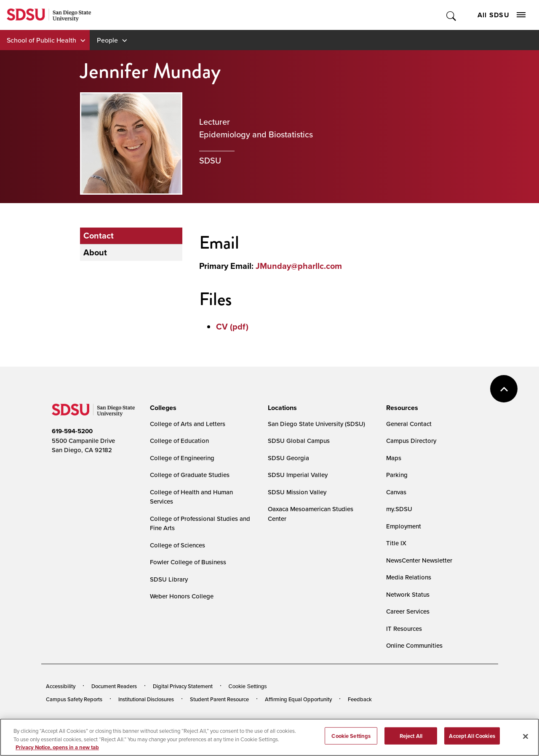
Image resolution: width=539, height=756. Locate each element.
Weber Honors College (182, 596)
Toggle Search (452, 15)
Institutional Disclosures (146, 699)
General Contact (409, 424)
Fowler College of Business (188, 562)
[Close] (526, 739)
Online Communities (414, 645)
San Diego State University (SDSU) (316, 424)
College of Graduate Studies (190, 475)
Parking (397, 475)
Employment (404, 526)
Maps (394, 458)
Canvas (396, 492)
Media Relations (409, 577)
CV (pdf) (232, 327)
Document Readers (114, 686)
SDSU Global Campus (299, 441)
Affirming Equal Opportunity (298, 699)
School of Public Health (41, 40)
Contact (99, 236)
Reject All (411, 739)
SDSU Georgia (288, 458)
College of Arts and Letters (188, 424)
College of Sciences (177, 545)
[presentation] (162, 408)
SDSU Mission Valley (297, 492)
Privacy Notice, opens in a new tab (57, 751)
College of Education (179, 441)
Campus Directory (411, 441)
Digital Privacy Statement (183, 686)
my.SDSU (399, 509)
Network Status (408, 594)
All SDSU (502, 15)
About (95, 252)
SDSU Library (169, 579)
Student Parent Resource (219, 699)
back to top (504, 389)
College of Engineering (182, 458)
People (107, 40)
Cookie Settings (248, 686)
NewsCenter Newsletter (419, 560)
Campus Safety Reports (74, 699)
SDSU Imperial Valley (298, 475)
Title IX (396, 543)
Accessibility (61, 686)
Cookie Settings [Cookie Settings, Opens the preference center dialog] (351, 739)
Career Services (408, 611)
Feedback (360, 699)
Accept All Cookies (472, 739)
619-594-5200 (72, 431)
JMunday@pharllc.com (299, 266)
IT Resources (404, 629)
